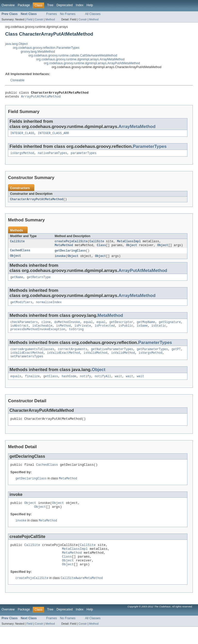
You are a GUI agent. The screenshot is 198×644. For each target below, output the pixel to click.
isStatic (159, 332)
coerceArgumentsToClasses (32, 356)
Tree (50, 5)
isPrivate (83, 332)
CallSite (17, 245)
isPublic (126, 332)
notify (85, 385)
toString (76, 336)
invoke (60, 260)
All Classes (93, 14)
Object (132, 249)
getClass (51, 385)
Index (80, 5)
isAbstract (19, 332)
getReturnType (39, 282)
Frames (51, 14)
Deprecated (65, 5)
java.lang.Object (16, 44)
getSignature (170, 328)
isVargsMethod (22, 156)
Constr (39, 19)
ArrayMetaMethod (137, 128)
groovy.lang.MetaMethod (38, 52)
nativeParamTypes (53, 156)
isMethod (64, 332)
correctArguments (73, 356)
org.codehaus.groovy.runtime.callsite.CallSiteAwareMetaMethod (73, 55)
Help (90, 5)
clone (46, 328)
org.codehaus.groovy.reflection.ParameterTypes (46, 48)
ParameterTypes (150, 148)
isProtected (105, 332)
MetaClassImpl (129, 245)
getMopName (146, 328)
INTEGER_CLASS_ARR (53, 135)
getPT (176, 356)
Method (50, 19)
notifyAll (103, 385)
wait (118, 385)
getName (17, 282)
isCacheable (42, 332)
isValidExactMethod (27, 360)
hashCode (69, 385)
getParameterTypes (152, 356)
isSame (142, 332)
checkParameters (24, 328)
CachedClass (20, 254)
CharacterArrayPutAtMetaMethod (37, 202)
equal (88, 328)
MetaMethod (64, 249)
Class (101, 249)
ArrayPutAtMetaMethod (41, 98)
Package (24, 5)
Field (29, 19)
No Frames (68, 14)
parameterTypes (84, 156)
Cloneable (17, 80)
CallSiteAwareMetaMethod (82, 595)
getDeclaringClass (70, 254)
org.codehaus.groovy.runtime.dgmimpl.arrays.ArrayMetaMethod (80, 59)
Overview (8, 5)
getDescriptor (121, 328)
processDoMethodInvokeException (38, 336)
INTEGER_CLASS (22, 135)
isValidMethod (95, 360)
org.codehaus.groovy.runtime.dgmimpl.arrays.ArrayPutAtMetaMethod (92, 63)
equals (16, 385)
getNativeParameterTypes (112, 356)
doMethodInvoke (67, 328)
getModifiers (21, 307)
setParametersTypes (27, 365)
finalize (32, 385)
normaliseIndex (49, 307)
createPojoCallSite (71, 245)
